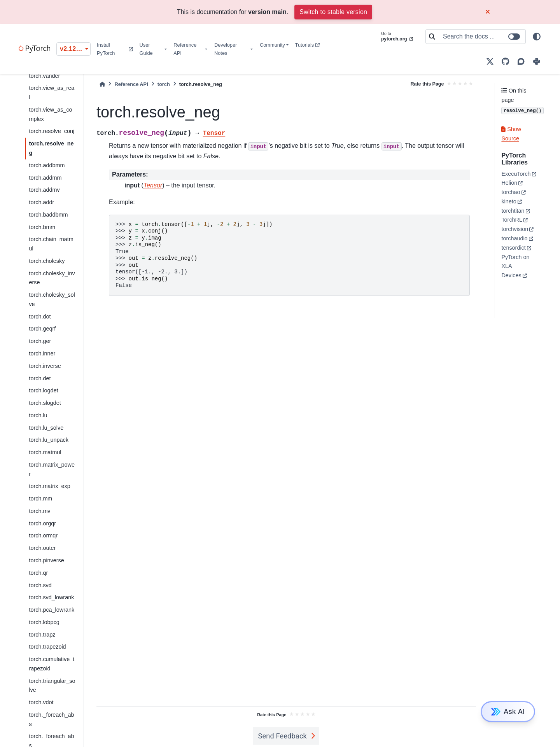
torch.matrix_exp (49, 486)
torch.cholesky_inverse (52, 278)
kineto (509, 201)
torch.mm (40, 499)
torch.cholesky (47, 261)
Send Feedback (282, 736)
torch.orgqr (42, 523)
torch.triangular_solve (52, 686)
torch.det (40, 378)
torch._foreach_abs (51, 719)
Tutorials (307, 45)
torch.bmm (42, 227)
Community (272, 45)
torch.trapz (42, 635)
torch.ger (40, 341)
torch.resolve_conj (52, 131)
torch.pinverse (46, 560)
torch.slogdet (45, 403)
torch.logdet (43, 390)
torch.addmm (45, 178)
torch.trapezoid (47, 647)
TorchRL (512, 220)
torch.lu (38, 415)
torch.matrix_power (52, 469)
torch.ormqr (43, 535)
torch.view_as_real (52, 93)
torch (164, 84)
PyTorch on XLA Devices (515, 266)
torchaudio (514, 238)
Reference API (185, 49)
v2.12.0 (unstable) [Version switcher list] (75, 49)
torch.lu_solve (46, 428)
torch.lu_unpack (49, 440)
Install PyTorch (115, 49)
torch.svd (40, 585)
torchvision (515, 229)
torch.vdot (41, 702)
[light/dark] (537, 37)
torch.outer (42, 548)
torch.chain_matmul (51, 244)
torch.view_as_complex (50, 114)
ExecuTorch (516, 174)
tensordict (513, 248)
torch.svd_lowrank (51, 597)
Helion (509, 183)
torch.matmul (45, 452)
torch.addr (41, 202)
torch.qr (38, 573)
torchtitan (513, 211)
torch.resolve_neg (51, 148)
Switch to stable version (333, 12)
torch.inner (42, 353)
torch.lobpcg (44, 622)
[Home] (102, 84)
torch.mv (39, 511)
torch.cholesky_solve (52, 299)
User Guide (146, 49)
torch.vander (44, 76)
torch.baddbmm (48, 215)
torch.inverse (45, 366)
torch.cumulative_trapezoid (52, 664)
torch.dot (40, 317)
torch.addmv (44, 190)
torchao (511, 192)
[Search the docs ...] (482, 37)
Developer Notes (226, 49)
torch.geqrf (42, 329)
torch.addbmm (47, 165)
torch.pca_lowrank (52, 610)
